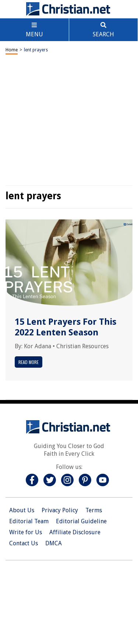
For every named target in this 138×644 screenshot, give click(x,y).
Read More (29, 362)
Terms (94, 510)
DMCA (54, 543)
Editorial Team (29, 521)
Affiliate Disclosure (75, 532)
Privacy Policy (60, 510)
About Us (22, 510)
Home (12, 50)
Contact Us (24, 543)
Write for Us (26, 532)
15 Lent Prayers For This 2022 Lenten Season (66, 327)
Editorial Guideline (81, 521)
